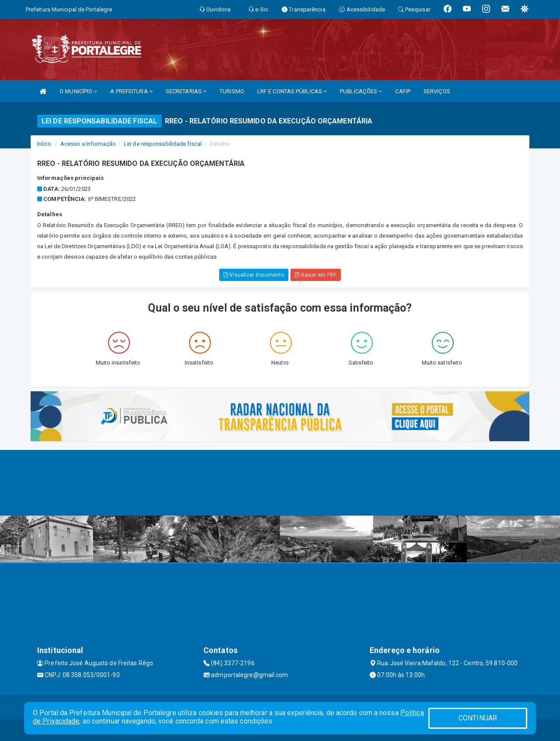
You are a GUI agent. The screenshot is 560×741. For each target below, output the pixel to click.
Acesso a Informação (88, 144)
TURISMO (232, 91)
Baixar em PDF (316, 275)
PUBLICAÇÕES (361, 91)
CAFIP (403, 91)
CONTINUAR (478, 718)
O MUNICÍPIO (78, 91)
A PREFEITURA (131, 91)
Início (44, 144)
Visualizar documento (254, 275)
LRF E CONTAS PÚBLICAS (292, 91)
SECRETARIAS (186, 91)
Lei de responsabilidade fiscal (163, 144)
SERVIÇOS (437, 91)
